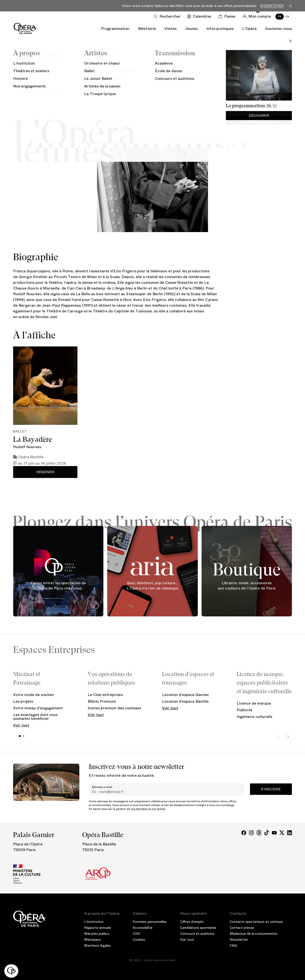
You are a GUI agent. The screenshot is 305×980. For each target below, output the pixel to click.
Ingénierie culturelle (254, 717)
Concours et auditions (197, 934)
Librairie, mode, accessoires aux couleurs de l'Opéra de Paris (247, 586)
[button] (11, 971)
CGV (136, 934)
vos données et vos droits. (148, 809)
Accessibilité (143, 928)
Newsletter (239, 939)
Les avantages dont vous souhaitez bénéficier (35, 717)
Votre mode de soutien (33, 695)
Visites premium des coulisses (114, 708)
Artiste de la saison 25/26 (152, 89)
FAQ (233, 945)
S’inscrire (271, 789)
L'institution (94, 922)
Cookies (139, 939)
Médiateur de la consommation (254, 934)
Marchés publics (97, 934)
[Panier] (228, 16)
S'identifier (272, 6)
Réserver (45, 472)
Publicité (244, 710)
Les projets (23, 701)
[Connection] (258, 16)
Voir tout (21, 725)
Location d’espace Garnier (186, 695)
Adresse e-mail (102, 787)
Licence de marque (254, 703)
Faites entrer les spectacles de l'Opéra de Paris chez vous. (58, 586)
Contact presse (242, 928)
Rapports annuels (98, 928)
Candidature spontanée (198, 928)
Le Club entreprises (105, 695)
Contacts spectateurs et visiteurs (256, 922)
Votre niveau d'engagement (38, 708)
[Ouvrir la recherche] (168, 16)
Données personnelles (150, 922)
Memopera (92, 939)
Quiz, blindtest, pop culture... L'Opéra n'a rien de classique (152, 586)
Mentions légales (97, 945)
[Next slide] (288, 737)
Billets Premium (102, 701)
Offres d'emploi (192, 922)
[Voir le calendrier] (201, 16)
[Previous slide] (279, 737)
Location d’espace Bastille (185, 701)
